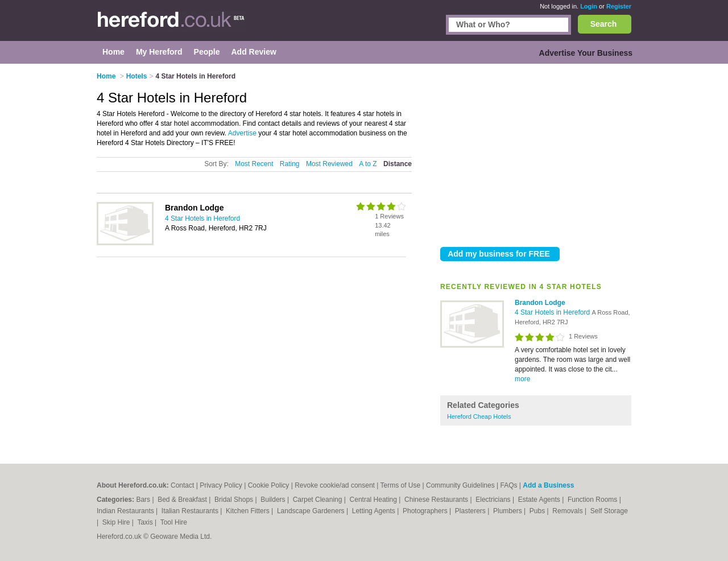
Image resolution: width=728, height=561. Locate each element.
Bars (144, 500)
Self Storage (609, 511)
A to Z (368, 164)
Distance (398, 164)
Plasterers (471, 511)
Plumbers (508, 511)
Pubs (538, 511)
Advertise (242, 133)
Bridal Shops (235, 500)
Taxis (146, 522)
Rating (290, 164)
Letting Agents (375, 511)
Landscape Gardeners (312, 511)
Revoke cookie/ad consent (335, 485)
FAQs (509, 485)
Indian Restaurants (126, 511)
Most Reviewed (329, 164)
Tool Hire (174, 522)
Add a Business (548, 485)
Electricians (494, 500)
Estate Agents (540, 500)
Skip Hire (117, 522)
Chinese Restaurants (437, 500)
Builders (274, 500)
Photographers (426, 511)
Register (619, 6)
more (522, 379)
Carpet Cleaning (318, 500)
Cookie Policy (269, 485)
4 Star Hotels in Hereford (553, 312)
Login (589, 6)
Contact (182, 485)
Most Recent (254, 164)
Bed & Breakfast (183, 500)
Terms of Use (401, 485)
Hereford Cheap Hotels (479, 416)
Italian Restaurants (191, 511)
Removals (568, 511)
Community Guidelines (460, 485)
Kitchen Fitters (249, 511)
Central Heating (375, 500)
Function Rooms (593, 500)
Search (604, 24)
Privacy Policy (221, 485)
